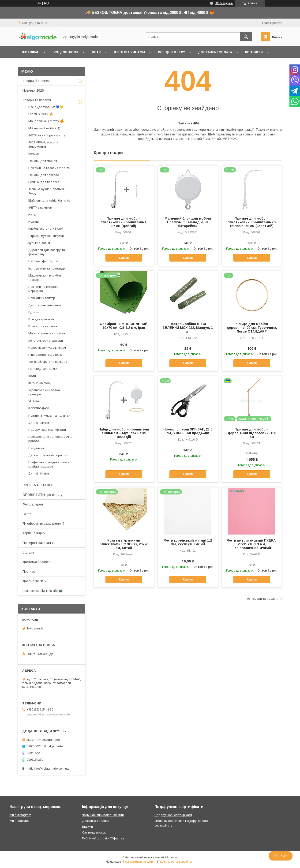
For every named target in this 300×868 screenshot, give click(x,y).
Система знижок (94, 832)
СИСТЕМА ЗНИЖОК (38, 485)
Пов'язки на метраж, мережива (43, 289)
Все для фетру (171, 52)
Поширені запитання (39, 543)
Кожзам (34, 154)
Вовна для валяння (43, 326)
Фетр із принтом (129, 52)
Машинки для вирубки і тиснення (45, 278)
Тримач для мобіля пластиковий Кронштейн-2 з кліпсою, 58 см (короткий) (252, 222)
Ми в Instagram (20, 815)
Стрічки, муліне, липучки (46, 236)
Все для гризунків (41, 319)
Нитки (32, 215)
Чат (281, 856)
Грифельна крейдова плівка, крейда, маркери (49, 464)
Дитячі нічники (39, 473)
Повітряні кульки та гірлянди (49, 416)
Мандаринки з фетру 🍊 (46, 121)
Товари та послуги (37, 100)
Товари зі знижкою (37, 81)
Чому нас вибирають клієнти (103, 815)
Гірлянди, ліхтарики (43, 369)
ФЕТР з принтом (40, 208)
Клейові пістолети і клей (46, 229)
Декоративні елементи (45, 305)
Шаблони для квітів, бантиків (49, 200)
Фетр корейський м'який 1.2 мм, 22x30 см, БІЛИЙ (188, 542)
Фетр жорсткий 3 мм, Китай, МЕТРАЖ (208, 139)
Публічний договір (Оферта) (103, 838)
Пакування (36, 448)
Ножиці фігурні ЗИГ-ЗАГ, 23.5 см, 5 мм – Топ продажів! (188, 431)
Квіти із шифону (40, 383)
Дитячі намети (39, 423)
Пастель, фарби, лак (44, 261)
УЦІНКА (34, 401)
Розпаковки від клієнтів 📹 (43, 591)
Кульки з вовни (39, 243)
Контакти (254, 52)
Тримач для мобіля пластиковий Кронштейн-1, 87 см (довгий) (124, 222)
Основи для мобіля (43, 161)
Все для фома (65, 52)
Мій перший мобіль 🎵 (45, 128)
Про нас (29, 572)
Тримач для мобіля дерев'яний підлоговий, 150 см (252, 433)
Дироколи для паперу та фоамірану (47, 252)
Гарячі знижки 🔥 (41, 114)
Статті (27, 514)
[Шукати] (246, 37)
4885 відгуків (224, 3)
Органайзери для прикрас (48, 362)
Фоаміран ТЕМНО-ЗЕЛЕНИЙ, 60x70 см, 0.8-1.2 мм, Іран (124, 326)
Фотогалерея (33, 504)
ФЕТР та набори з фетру (47, 135)
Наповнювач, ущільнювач (47, 348)
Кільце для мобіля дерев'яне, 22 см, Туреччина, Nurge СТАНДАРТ (252, 328)
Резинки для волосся (44, 182)
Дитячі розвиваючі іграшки (48, 455)
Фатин (33, 376)
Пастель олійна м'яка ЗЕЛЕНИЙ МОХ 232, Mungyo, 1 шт (188, 328)
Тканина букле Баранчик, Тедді (47, 191)
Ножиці (34, 222)
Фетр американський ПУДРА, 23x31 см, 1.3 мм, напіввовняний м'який (252, 544)
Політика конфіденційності (176, 862)
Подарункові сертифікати (47, 430)
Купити (124, 258)
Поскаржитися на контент (140, 862)
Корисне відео (34, 533)
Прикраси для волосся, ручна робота (50, 439)
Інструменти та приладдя (47, 268)
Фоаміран (31, 52)
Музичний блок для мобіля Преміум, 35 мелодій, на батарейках (188, 222)
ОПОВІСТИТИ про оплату (43, 495)
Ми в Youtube (19, 821)
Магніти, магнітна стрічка (47, 333)
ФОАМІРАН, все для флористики (43, 144)
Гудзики (34, 312)
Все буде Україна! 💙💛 (46, 107)
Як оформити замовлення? (43, 524)
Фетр (96, 52)
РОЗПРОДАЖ (39, 408)
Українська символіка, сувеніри (45, 392)
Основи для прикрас (44, 175)
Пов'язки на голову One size (49, 168)
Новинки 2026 (33, 90)
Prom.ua (172, 857)
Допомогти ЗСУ (34, 581)
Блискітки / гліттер (42, 298)
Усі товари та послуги (262, 599)
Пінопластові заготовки (45, 355)
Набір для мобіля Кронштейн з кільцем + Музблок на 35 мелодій (124, 433)
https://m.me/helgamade (43, 740)
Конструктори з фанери (46, 341)
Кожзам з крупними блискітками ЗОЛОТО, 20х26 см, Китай (124, 544)
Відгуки (28, 552)
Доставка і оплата (215, 52)
